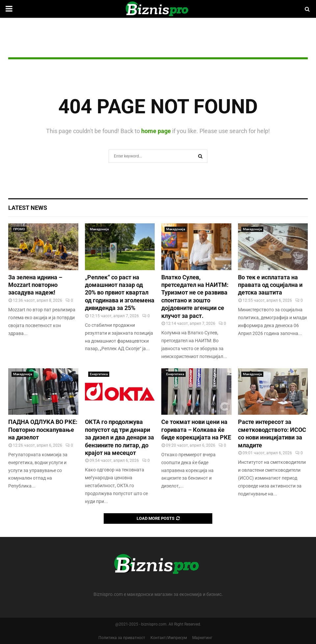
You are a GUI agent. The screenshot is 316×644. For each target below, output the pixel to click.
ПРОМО (19, 229)
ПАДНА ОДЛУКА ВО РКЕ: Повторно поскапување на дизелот (43, 430)
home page (156, 131)
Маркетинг (202, 638)
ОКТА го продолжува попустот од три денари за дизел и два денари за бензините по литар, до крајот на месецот (119, 437)
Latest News (28, 208)
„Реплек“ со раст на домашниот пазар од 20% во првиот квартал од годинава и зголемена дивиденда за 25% (120, 293)
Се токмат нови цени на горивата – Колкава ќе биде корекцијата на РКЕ (196, 430)
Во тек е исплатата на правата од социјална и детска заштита (270, 285)
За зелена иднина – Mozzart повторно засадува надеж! (35, 285)
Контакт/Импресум (169, 638)
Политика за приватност (122, 638)
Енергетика (99, 374)
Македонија (99, 229)
